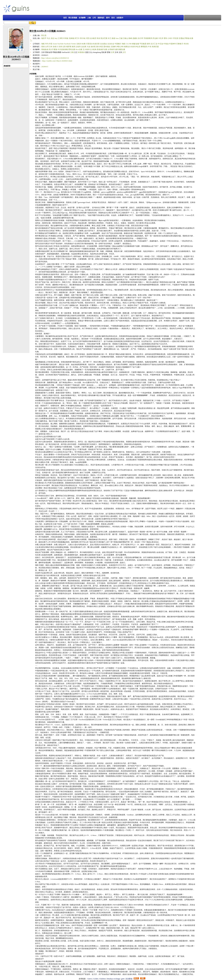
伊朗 (118, 47)
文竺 (124, 52)
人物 (89, 18)
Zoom (55, 44)
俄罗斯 (69, 47)
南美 (73, 47)
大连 (88, 47)
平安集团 (143, 44)
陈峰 (130, 38)
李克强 (176, 38)
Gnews (90, 979)
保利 (148, 44)
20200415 (45, 67)
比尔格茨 (93, 38)
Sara (117, 38)
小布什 (170, 38)
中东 (150, 47)
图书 (108, 18)
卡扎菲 (161, 38)
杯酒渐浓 (81, 52)
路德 (113, 38)
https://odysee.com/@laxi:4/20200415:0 (55, 58)
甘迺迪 (181, 38)
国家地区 (101, 18)
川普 (87, 38)
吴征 (52, 38)
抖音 (51, 44)
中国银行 (118, 44)
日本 (51, 47)
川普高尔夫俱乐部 (93, 44)
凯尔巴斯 (104, 38)
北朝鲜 (113, 47)
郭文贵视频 (73, 18)
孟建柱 (135, 38)
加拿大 (55, 47)
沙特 (122, 47)
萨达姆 (155, 38)
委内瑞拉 (107, 47)
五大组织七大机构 (90, 49)
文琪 (113, 52)
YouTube (60, 44)
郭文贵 (44, 35)
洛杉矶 (93, 47)
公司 (94, 18)
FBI (130, 44)
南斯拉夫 (127, 47)
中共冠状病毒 (63, 49)
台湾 (47, 47)
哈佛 (84, 44)
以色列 (78, 47)
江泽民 (60, 38)
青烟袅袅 (45, 49)
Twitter (73, 44)
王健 (121, 38)
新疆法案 (122, 49)
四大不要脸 (53, 49)
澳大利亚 (100, 47)
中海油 (166, 44)
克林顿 (71, 38)
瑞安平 (44, 38)
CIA (127, 44)
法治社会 (111, 44)
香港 (43, 47)
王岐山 (126, 38)
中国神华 (172, 44)
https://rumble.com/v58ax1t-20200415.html (57, 61)
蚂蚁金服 (136, 44)
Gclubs (96, 979)
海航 (43, 44)
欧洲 (133, 47)
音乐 (113, 18)
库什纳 (83, 38)
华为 (47, 44)
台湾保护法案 (113, 49)
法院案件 (120, 18)
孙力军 (141, 38)
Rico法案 (79, 49)
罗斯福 (187, 38)
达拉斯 (84, 47)
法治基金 (103, 44)
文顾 (72, 52)
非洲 (60, 47)
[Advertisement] (100, 8)
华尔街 (186, 44)
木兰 (110, 38)
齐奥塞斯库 (148, 38)
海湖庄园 (155, 47)
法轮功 (79, 44)
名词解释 (82, 18)
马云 (49, 38)
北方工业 (154, 44)
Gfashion (103, 979)
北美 (64, 47)
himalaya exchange (113, 979)
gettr (123, 979)
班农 (98, 38)
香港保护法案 (102, 49)
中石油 (160, 44)
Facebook (67, 44)
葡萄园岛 (144, 47)
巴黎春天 (180, 44)
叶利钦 (66, 38)
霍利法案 (72, 49)
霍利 (165, 38)
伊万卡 (77, 38)
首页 (65, 18)
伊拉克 (138, 47)
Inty (56, 38)
